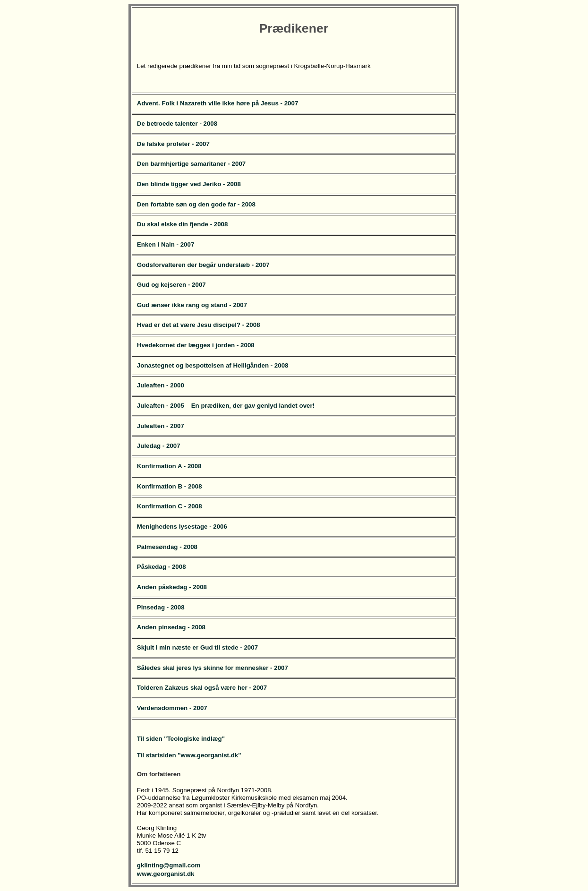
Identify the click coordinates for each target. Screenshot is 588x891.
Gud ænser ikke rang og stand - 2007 (192, 305)
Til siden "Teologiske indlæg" (181, 739)
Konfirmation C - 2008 (170, 506)
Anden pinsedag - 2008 (171, 627)
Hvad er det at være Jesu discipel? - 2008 (199, 325)
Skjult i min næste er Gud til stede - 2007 (197, 647)
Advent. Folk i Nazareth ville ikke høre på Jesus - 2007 (218, 103)
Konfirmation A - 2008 (169, 466)
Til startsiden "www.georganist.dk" (189, 755)
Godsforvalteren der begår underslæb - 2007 (203, 265)
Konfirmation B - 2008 (170, 486)
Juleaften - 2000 (161, 385)
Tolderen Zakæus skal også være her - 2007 (202, 688)
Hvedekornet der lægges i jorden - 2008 (196, 345)
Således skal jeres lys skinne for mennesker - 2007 (213, 668)
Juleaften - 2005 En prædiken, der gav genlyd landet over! (226, 406)
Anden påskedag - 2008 (172, 587)
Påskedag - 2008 (162, 567)
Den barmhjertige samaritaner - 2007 (191, 164)
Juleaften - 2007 (161, 426)
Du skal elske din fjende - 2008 (183, 224)
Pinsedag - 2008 (161, 607)
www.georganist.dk (166, 874)
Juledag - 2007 (159, 446)
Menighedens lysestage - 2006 (182, 527)
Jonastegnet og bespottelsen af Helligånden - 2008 (213, 365)
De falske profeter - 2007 (173, 144)
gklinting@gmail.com (169, 865)
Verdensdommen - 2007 (172, 708)
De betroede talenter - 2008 (177, 124)
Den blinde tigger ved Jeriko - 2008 (189, 184)
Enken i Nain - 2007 (166, 244)
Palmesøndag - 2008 (167, 547)
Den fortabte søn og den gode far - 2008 (196, 204)
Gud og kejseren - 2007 (171, 285)
